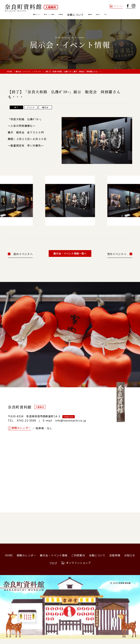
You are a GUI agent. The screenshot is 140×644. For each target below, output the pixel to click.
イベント (37, 76)
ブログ (70, 20)
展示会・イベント (23, 76)
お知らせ (124, 15)
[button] (8, 204)
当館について (97, 560)
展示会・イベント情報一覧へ (70, 258)
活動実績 (109, 15)
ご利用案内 (72, 15)
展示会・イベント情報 (47, 15)
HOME (10, 76)
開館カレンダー (20, 15)
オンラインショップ (110, 6)
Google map (69, 422)
